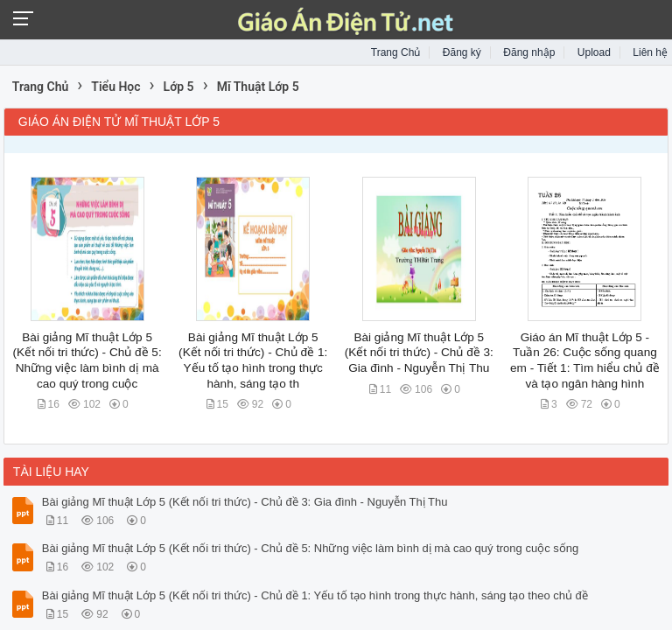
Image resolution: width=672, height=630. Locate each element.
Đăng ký (462, 52)
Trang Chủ (396, 52)
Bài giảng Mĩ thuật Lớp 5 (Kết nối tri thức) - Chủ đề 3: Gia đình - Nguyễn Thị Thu (419, 353)
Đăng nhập (529, 52)
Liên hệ (650, 52)
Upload (594, 52)
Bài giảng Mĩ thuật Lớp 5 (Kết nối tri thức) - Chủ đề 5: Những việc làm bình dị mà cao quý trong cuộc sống (310, 548)
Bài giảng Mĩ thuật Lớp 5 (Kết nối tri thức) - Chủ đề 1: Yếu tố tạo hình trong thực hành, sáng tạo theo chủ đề (315, 595)
